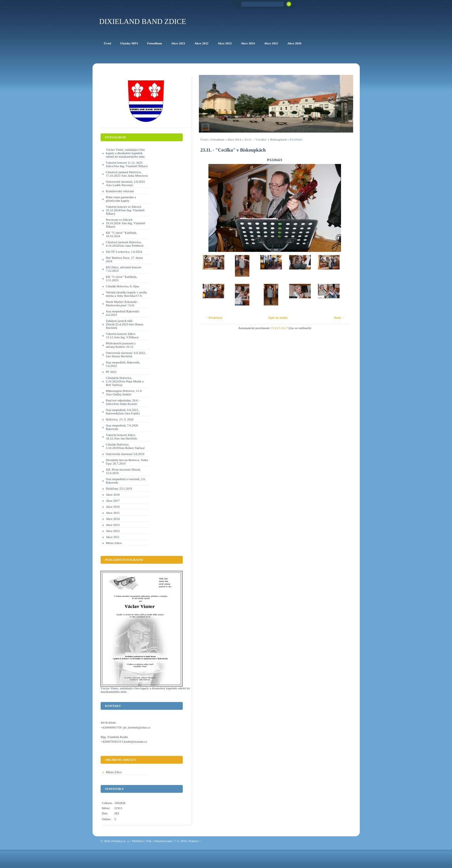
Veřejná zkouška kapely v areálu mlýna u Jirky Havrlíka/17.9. (126, 294)
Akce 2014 (234, 139)
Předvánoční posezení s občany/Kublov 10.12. (121, 345)
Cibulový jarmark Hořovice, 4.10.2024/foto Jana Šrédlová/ (125, 244)
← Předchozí (213, 318)
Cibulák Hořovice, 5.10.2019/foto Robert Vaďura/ (125, 446)
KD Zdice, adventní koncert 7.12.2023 (124, 269)
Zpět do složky (278, 318)
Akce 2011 (113, 537)
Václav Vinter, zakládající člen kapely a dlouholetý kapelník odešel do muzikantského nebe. (126, 153)
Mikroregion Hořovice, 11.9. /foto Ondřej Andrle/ (124, 393)
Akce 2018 (113, 495)
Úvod (204, 139)
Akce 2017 (113, 501)
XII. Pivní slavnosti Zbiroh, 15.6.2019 (123, 471)
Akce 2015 (113, 513)
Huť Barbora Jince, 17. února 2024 (124, 259)
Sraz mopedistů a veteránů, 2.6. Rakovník (126, 481)
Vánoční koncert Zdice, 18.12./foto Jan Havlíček (121, 437)
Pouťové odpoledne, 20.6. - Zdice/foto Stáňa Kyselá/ (123, 402)
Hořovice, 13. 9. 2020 (120, 419)
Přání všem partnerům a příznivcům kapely (121, 199)
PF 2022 (111, 372)
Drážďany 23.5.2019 (119, 488)
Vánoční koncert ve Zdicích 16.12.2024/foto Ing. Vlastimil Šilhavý (125, 210)
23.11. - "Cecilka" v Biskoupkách (266, 139)
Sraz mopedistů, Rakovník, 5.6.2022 (123, 364)
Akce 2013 (113, 525)
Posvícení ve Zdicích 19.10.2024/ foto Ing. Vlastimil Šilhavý (126, 223)
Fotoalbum (217, 139)
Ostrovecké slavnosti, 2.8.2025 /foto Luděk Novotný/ (125, 183)
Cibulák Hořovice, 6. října (122, 286)
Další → (339, 318)
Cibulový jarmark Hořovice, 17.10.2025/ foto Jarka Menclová (127, 174)
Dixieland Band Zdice (143, 21)
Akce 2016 (113, 507)
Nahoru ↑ (195, 841)
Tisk (149, 841)
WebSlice (138, 841)
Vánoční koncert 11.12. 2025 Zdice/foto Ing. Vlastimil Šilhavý (127, 164)
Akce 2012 (113, 531)
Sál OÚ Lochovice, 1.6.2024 (124, 252)
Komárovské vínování (120, 191)
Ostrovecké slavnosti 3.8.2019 (125, 454)
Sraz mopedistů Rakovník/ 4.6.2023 (123, 313)
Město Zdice (114, 543)
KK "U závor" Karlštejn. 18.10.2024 (122, 234)
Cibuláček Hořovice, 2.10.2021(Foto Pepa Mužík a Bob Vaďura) (125, 381)
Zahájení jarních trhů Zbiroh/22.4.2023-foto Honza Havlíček (125, 324)
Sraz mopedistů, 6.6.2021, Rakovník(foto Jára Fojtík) (123, 412)
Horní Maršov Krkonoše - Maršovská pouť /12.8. (122, 303)
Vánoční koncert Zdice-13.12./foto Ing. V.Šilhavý (122, 335)
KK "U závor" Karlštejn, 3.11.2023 (122, 278)
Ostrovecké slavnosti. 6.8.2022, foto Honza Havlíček (126, 354)
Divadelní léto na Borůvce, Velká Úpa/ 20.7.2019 (127, 462)
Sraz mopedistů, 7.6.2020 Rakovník (122, 427)
